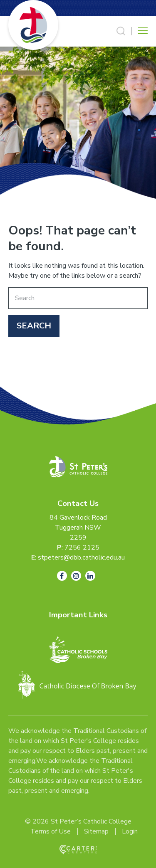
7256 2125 (82, 547)
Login (130, 831)
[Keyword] (78, 298)
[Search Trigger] (121, 31)
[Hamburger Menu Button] (143, 31)
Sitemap (96, 831)
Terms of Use (51, 831)
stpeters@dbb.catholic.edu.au (81, 557)
